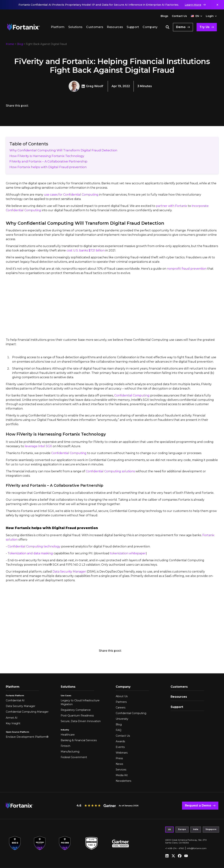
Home (10, 44)
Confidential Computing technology (34, 546)
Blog (20, 44)
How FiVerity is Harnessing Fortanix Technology (47, 156)
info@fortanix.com (197, 848)
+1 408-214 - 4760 (175, 848)
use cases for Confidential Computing (71, 195)
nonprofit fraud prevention (187, 269)
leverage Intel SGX (38, 446)
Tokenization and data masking (30, 553)
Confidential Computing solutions (110, 471)
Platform (58, 27)
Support (133, 27)
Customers (95, 27)
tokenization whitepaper (128, 553)
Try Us (204, 27)
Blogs (164, 16)
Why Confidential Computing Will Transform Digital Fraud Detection (63, 150)
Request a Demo (198, 806)
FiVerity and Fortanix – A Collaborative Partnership (48, 161)
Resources (115, 27)
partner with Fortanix (172, 206)
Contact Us (179, 16)
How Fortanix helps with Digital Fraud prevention (48, 167)
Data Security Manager (69, 572)
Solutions (75, 27)
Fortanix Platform (15, 696)
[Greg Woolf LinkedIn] (84, 86)
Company (150, 27)
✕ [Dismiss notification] (217, 5)
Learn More (193, 5)
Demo (181, 27)
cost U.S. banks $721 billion (86, 250)
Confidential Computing (132, 395)
